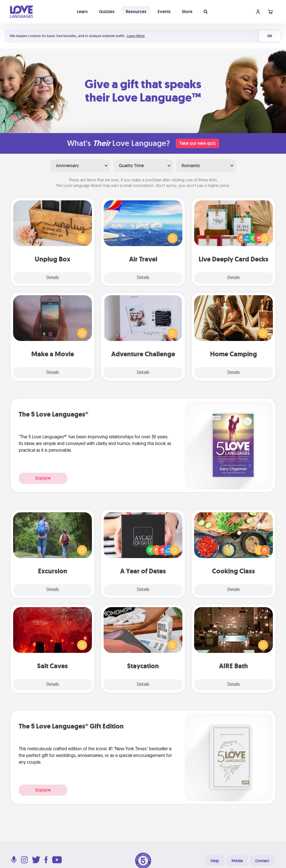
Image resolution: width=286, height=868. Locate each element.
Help (215, 861)
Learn (82, 12)
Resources (136, 12)
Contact (262, 861)
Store (187, 12)
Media (237, 861)
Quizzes (107, 12)
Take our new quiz (197, 143)
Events (164, 12)
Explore (43, 478)
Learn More (136, 36)
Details (53, 278)
